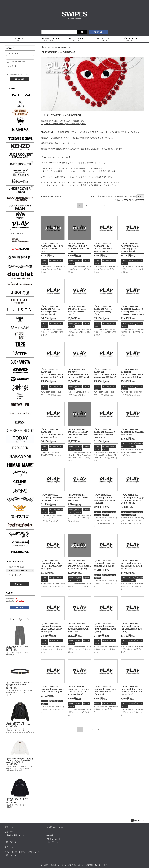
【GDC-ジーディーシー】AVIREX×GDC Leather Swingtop (18, 723)
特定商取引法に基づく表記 (97, 865)
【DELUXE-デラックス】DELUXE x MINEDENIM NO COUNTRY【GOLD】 (19, 684)
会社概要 (44, 865)
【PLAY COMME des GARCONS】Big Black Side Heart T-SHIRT (132, 432)
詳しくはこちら (12, 842)
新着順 (102, 196)
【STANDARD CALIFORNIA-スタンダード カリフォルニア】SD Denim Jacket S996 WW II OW (20, 760)
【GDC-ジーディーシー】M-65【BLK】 (17, 800)
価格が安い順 (111, 196)
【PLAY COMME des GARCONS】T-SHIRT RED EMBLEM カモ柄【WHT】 (105, 563)
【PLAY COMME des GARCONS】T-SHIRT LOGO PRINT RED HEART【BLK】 (53, 689)
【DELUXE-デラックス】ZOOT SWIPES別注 (17, 647)
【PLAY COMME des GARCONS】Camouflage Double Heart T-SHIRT (52, 498)
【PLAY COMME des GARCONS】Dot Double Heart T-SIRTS (78, 498)
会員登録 (53, 865)
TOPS (11, 230)
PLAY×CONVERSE (16, 233)
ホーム (47, 47)
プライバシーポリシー (76, 865)
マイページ (62, 865)
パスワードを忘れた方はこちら (17, 74)
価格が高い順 (122, 196)
